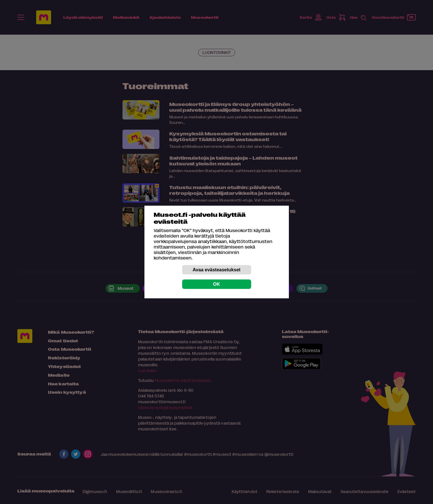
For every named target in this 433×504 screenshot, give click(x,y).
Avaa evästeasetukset (217, 270)
